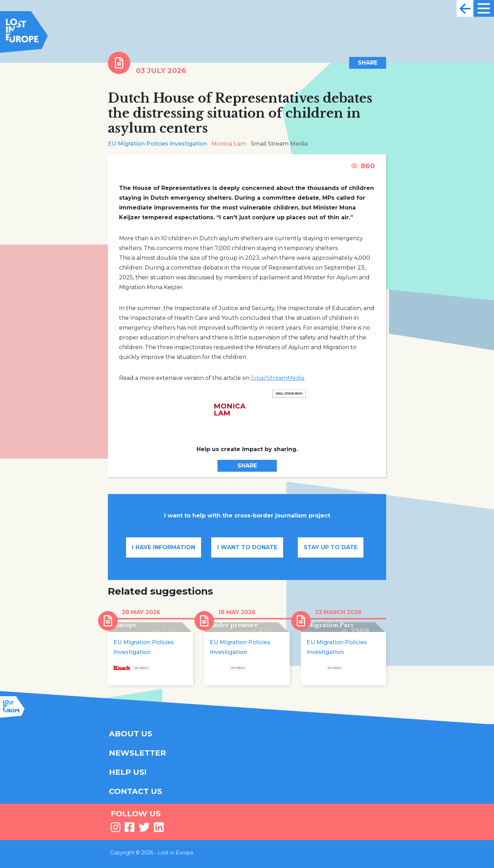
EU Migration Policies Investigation (157, 144)
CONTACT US (135, 791)
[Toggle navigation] (465, 8)
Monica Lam (229, 144)
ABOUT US (131, 734)
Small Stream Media (279, 144)
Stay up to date (331, 547)
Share (368, 63)
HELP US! (128, 772)
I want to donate (247, 547)
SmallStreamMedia (278, 378)
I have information (164, 547)
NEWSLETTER (137, 753)
